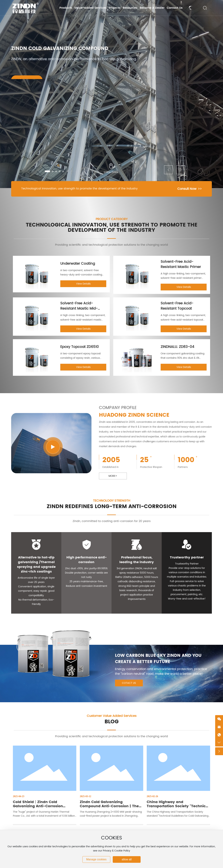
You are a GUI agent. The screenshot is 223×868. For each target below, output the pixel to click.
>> (200, 189)
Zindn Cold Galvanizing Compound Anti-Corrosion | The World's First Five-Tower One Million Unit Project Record (109, 808)
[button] (47, 171)
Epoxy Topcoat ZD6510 (80, 347)
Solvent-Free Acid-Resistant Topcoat (177, 306)
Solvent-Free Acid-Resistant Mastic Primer (181, 264)
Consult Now (187, 189)
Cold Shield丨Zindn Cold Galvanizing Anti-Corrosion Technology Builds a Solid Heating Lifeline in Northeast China (44, 808)
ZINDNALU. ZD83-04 (177, 347)
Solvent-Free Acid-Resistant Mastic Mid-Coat (79, 309)
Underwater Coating (78, 264)
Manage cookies (96, 859)
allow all (127, 859)
